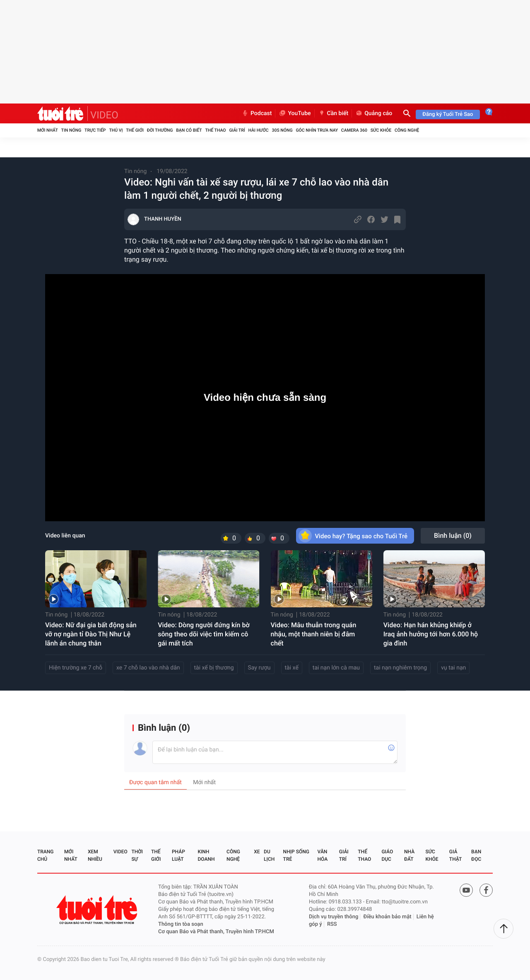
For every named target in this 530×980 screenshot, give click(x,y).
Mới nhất (48, 130)
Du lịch (269, 855)
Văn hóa (323, 855)
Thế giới (135, 130)
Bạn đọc (476, 855)
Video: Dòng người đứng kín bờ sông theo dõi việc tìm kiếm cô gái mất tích (204, 634)
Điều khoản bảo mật (388, 917)
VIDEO (104, 115)
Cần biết (333, 113)
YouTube (295, 113)
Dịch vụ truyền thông (334, 917)
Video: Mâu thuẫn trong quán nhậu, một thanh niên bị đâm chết (314, 634)
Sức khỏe (381, 130)
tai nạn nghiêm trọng (400, 668)
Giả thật (455, 855)
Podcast (257, 113)
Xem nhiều (95, 855)
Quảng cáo (374, 113)
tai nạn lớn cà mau (336, 668)
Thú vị (116, 130)
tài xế (292, 668)
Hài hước (259, 130)
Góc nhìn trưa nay (317, 130)
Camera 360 (354, 130)
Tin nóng (71, 130)
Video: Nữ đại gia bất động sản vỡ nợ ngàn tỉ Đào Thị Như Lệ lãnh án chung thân (91, 634)
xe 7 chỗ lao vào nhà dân (148, 668)
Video (120, 852)
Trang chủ (45, 855)
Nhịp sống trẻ (296, 855)
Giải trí (237, 130)
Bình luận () (453, 536)
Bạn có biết (189, 130)
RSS (332, 924)
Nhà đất (409, 855)
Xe (257, 852)
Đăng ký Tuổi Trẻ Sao (448, 114)
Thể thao (215, 130)
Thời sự (137, 855)
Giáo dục (387, 855)
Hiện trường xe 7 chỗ (76, 668)
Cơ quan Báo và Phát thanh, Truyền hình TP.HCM (216, 932)
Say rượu (259, 668)
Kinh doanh (206, 855)
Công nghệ (407, 130)
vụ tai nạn (453, 668)
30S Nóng (282, 130)
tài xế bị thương (214, 668)
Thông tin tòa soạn (181, 924)
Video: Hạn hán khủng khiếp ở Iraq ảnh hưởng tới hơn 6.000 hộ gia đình (431, 634)
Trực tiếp (95, 130)
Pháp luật (178, 855)
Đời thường (160, 130)
